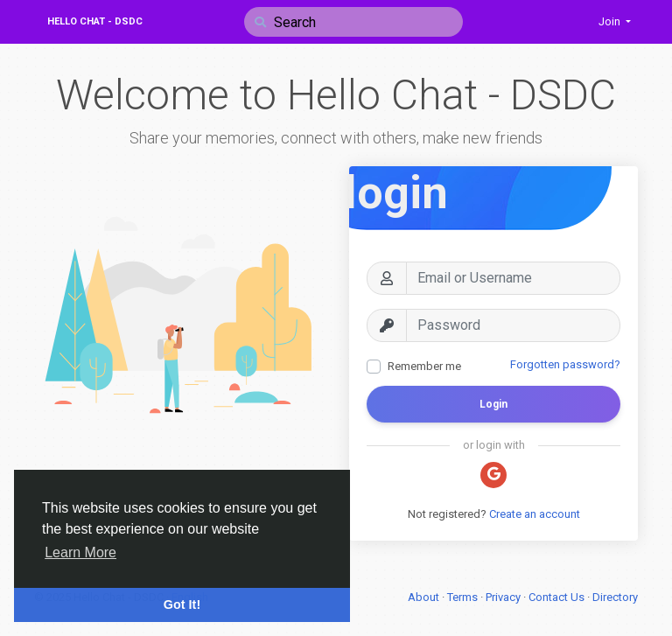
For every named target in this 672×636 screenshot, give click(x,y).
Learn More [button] (80, 552)
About (425, 597)
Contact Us (558, 597)
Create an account (535, 514)
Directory (615, 597)
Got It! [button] (182, 605)
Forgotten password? (565, 364)
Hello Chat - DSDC (95, 21)
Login (493, 404)
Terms (464, 597)
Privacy (504, 597)
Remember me (424, 366)
